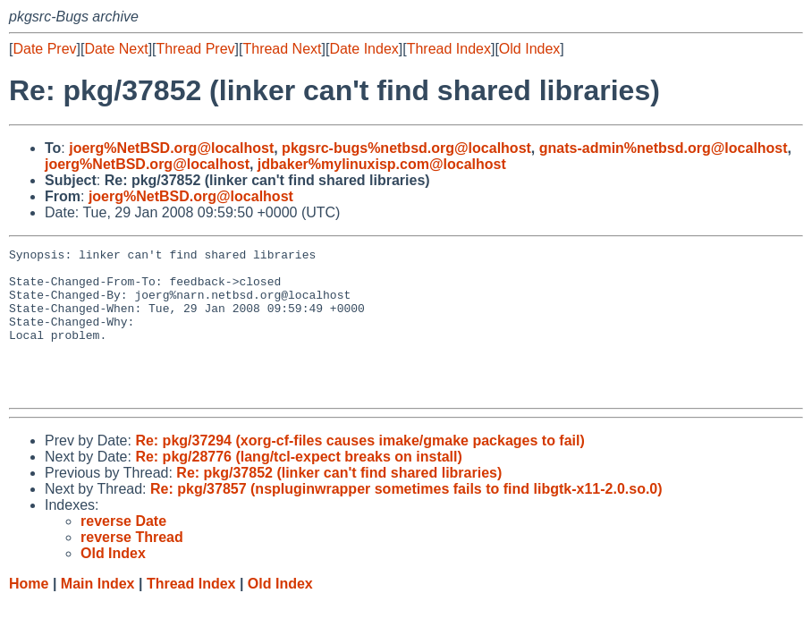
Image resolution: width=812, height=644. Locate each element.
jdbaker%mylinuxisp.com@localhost (382, 164)
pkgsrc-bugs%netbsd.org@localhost (406, 148)
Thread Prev (196, 49)
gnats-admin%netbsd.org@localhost (664, 148)
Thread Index (449, 49)
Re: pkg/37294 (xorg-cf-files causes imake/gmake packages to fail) (359, 470)
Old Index (529, 49)
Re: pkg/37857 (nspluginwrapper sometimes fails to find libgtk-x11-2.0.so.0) (406, 518)
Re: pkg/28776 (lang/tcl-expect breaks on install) (298, 486)
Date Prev (44, 49)
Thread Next (282, 49)
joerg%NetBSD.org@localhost (171, 148)
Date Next (116, 49)
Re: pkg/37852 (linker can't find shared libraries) (339, 502)
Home (29, 613)
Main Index (98, 613)
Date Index (364, 49)
